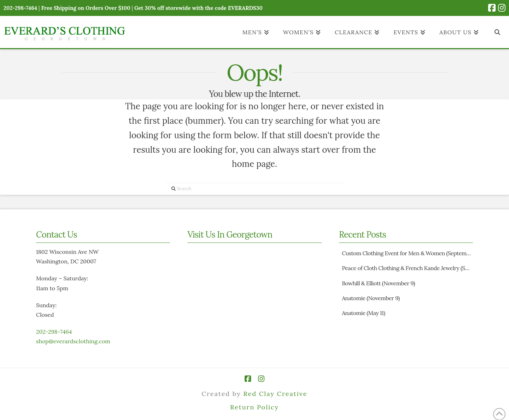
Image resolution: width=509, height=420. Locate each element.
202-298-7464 (54, 332)
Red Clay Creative (275, 394)
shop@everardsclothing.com (73, 341)
